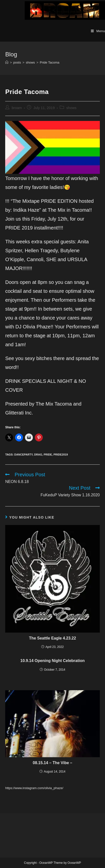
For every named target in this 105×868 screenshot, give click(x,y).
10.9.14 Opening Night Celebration (52, 661)
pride (48, 455)
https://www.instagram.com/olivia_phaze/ (34, 788)
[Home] (7, 62)
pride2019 (61, 455)
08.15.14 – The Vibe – (53, 763)
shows (71, 108)
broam (17, 108)
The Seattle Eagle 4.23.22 (52, 638)
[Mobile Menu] (98, 31)
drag (38, 455)
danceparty (23, 455)
